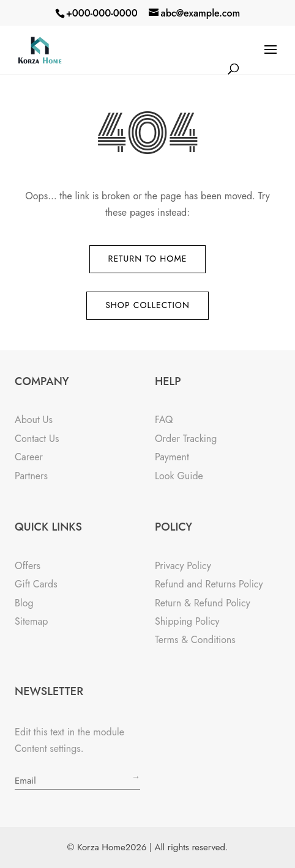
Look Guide (179, 476)
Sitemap (31, 621)
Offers (28, 566)
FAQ (164, 420)
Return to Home (148, 259)
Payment (172, 457)
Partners (31, 476)
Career (29, 457)
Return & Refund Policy (203, 603)
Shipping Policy (187, 621)
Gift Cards (36, 584)
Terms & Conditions (195, 640)
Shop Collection (147, 305)
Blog (24, 603)
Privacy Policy (183, 566)
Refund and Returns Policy (209, 584)
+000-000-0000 (102, 13)
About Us (34, 420)
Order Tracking (186, 439)
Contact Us (37, 439)
